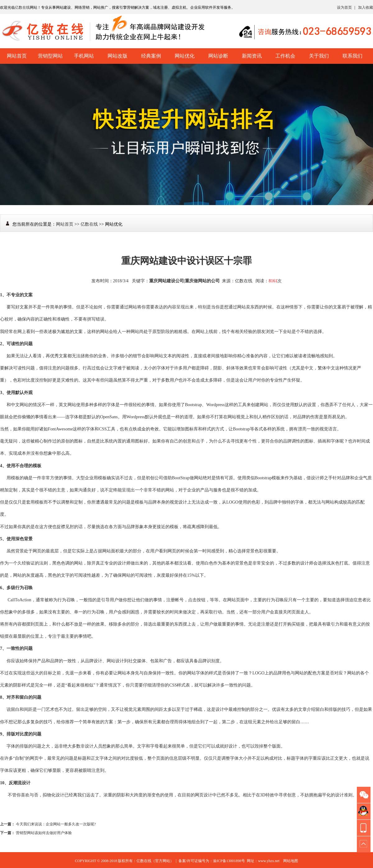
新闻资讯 (252, 56)
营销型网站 (50, 56)
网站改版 (117, 56)
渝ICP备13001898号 (229, 861)
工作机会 (285, 56)
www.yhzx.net (269, 861)
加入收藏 (366, 7)
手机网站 (84, 56)
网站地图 (291, 861)
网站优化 (185, 56)
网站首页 (17, 56)
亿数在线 (22, 7)
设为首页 (344, 7)
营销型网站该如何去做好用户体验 (44, 833)
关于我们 (319, 56)
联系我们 (352, 56)
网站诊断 (218, 56)
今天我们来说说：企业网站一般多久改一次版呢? (56, 824)
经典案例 (151, 56)
